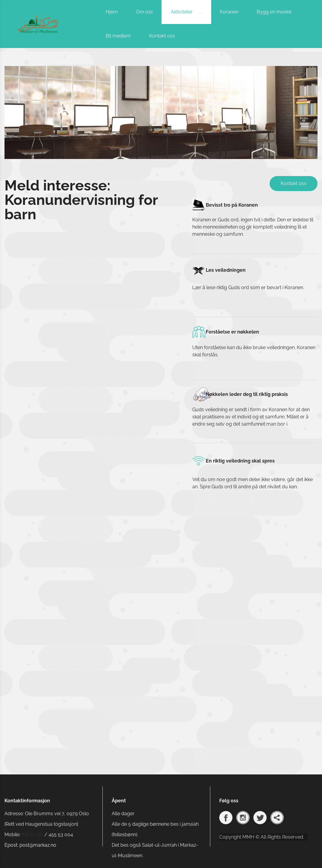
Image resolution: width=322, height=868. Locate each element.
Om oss (145, 12)
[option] (161, 112)
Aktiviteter (182, 12)
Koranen (229, 12)
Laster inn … (87, 498)
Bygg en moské (274, 12)
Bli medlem (118, 36)
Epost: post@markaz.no (30, 845)
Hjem (112, 12)
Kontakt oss (162, 36)
